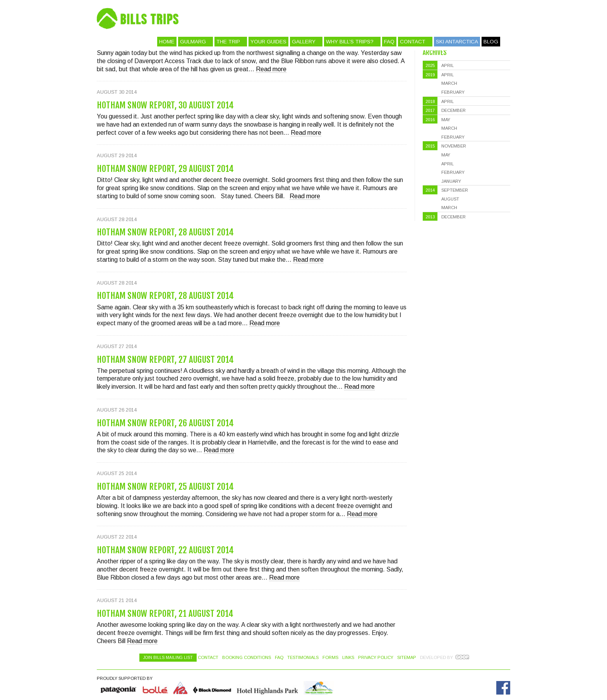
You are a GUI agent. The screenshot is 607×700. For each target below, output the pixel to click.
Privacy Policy (376, 657)
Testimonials (303, 657)
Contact (413, 42)
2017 (430, 110)
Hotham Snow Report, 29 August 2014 (165, 169)
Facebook (503, 688)
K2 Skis (180, 688)
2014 (430, 190)
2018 (430, 101)
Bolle (155, 688)
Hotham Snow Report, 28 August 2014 (165, 232)
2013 (430, 217)
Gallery (304, 42)
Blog (491, 42)
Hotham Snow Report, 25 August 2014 (165, 486)
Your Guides (268, 42)
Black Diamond (212, 688)
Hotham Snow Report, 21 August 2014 (165, 613)
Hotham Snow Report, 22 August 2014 (165, 550)
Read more (271, 69)
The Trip (228, 42)
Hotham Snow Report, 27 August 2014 (165, 359)
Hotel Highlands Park (267, 688)
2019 (430, 75)
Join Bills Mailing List (168, 658)
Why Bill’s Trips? (350, 42)
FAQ (389, 42)
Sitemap (407, 657)
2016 (430, 120)
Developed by (436, 657)
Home (167, 42)
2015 (430, 146)
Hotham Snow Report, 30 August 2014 (165, 105)
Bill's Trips (329, 18)
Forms (330, 657)
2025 (430, 65)
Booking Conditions (247, 657)
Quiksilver (119, 688)
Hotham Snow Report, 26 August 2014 (165, 423)
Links (348, 657)
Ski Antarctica (457, 42)
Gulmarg (193, 42)
